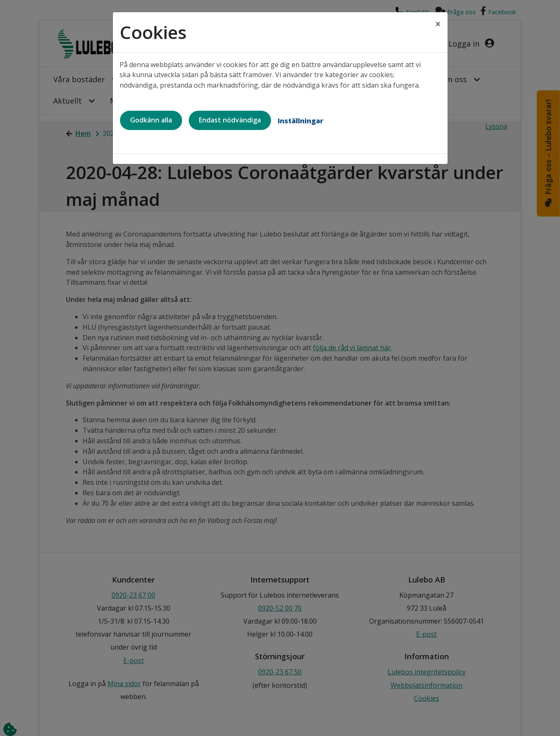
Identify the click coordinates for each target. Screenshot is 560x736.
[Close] (438, 24)
